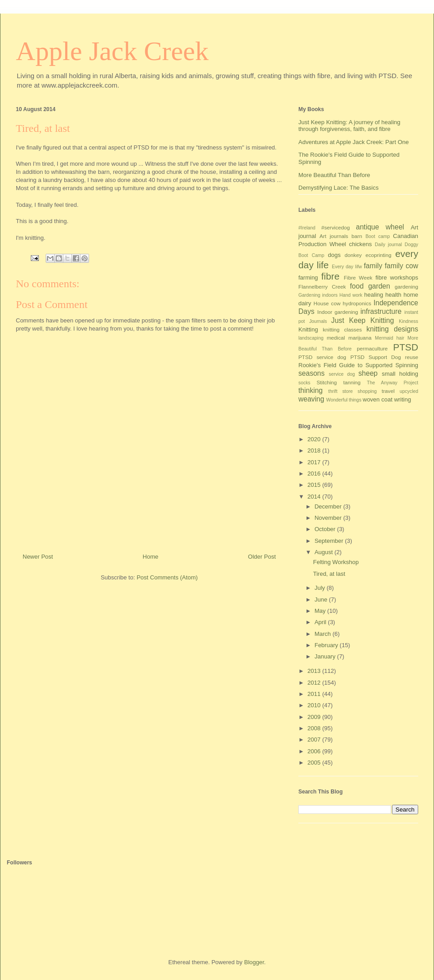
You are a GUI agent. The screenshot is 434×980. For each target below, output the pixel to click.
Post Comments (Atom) (167, 577)
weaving (311, 399)
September (330, 541)
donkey (353, 255)
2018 (315, 450)
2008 (315, 728)
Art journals (334, 236)
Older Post (262, 557)
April (321, 622)
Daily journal (388, 245)
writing (403, 399)
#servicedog (336, 227)
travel (388, 391)
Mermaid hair (389, 338)
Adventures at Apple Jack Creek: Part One (354, 142)
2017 (315, 462)
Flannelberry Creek (322, 287)
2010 (315, 705)
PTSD (406, 347)
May (321, 611)
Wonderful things (344, 400)
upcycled (409, 391)
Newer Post (38, 557)
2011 (315, 694)
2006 (315, 751)
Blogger (254, 962)
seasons (311, 373)
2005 (315, 763)
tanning (352, 382)
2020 (315, 439)
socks (304, 383)
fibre (330, 276)
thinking (311, 390)
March (324, 634)
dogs (334, 255)
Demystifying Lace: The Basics (339, 188)
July (321, 588)
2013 (315, 671)
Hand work (351, 295)
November (329, 518)
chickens (361, 244)
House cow (327, 303)
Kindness (408, 321)
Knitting (308, 329)
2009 (315, 717)
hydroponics (357, 303)
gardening (406, 287)
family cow (401, 266)
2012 (315, 683)
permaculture (372, 348)
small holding (400, 374)
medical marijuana (349, 338)
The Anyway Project (393, 383)
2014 (315, 497)
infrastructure (381, 311)
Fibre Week (358, 278)
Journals (318, 321)
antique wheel (380, 227)
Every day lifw (347, 267)
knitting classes (342, 329)
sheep (368, 373)
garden (379, 286)
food (357, 286)
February (327, 645)
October (326, 529)
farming (308, 278)
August (325, 552)
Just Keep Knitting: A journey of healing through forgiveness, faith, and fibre (349, 126)
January (326, 656)
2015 (315, 485)
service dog (342, 374)
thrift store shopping (352, 391)
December (329, 506)
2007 (315, 740)
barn (357, 236)
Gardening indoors (318, 295)
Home (151, 557)
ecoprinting (379, 255)
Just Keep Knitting (363, 320)
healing (374, 295)
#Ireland (307, 228)
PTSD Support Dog (376, 357)
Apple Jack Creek (112, 51)
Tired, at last (329, 574)
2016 (315, 474)
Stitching (327, 382)
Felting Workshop (336, 562)
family (373, 266)
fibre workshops (397, 278)
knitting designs (392, 329)
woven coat (377, 399)
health (393, 295)
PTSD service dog (322, 357)
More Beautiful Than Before (334, 175)
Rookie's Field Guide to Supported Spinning (358, 365)
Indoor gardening (338, 312)
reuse (412, 357)
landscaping (311, 338)
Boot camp (377, 236)
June (322, 600)
